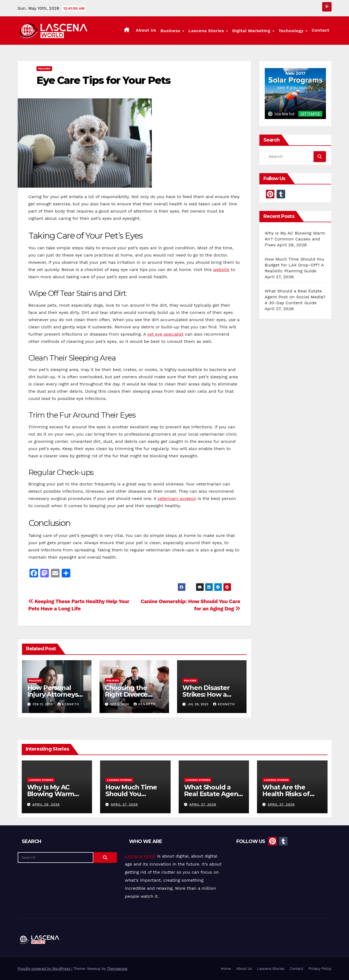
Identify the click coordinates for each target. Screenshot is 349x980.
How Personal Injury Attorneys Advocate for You (54, 694)
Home (226, 969)
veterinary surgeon (177, 498)
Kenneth (68, 704)
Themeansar (117, 969)
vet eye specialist (166, 334)
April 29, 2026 (46, 804)
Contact (321, 30)
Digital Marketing (252, 31)
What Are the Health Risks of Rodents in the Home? (286, 797)
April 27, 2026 (124, 804)
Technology (292, 31)
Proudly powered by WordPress (45, 969)
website (221, 270)
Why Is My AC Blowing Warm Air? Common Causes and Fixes (295, 239)
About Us (146, 30)
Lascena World (140, 856)
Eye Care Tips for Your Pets (104, 80)
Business (171, 31)
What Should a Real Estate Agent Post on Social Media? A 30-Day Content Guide (295, 297)
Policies (44, 68)
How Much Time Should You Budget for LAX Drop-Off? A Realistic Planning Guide (295, 265)
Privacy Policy (320, 969)
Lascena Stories (207, 31)
